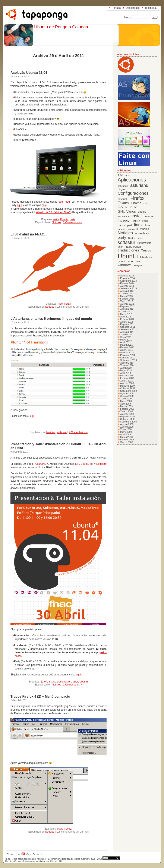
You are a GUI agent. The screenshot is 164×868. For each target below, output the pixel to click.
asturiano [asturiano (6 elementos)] (123, 186)
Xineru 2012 (127, 322)
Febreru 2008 (127, 440)
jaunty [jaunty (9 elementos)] (136, 221)
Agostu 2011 (127, 332)
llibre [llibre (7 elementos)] (148, 225)
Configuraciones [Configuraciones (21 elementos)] (133, 193)
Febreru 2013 (127, 299)
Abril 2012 (126, 317)
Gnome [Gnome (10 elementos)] (136, 203)
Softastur (101, 464)
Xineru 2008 (127, 442)
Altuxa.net (41, 859)
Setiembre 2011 (129, 329)
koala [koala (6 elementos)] (145, 221)
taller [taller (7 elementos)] (121, 247)
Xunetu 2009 (127, 396)
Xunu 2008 (126, 429)
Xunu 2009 (126, 399)
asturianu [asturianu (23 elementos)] (139, 185)
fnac (60, 304)
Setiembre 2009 (129, 391)
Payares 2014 (127, 278)
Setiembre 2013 (129, 288)
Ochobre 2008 (128, 419)
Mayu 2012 (126, 314)
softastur (62, 432)
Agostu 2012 (127, 309)
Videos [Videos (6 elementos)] (122, 262)
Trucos (67, 829)
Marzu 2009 (126, 406)
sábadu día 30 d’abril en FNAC (53, 212)
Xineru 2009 (127, 411)
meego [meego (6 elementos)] (122, 229)
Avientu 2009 (127, 383)
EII (77, 464)
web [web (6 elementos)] (139, 262)
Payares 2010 (127, 355)
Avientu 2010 (127, 352)
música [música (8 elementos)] (144, 229)
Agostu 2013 (127, 291)
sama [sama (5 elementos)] (141, 238)
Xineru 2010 (127, 381)
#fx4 (60, 829)
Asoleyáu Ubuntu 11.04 (29, 73)
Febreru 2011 (127, 347)
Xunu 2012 (126, 311)
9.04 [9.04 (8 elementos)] (120, 175)
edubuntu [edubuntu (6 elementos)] (123, 199)
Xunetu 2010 (127, 365)
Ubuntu (64, 219)
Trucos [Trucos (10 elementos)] (146, 250)
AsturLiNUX (42, 464)
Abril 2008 (126, 434)
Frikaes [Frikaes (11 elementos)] (123, 203)
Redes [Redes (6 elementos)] (132, 238)
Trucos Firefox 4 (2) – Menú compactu (40, 696)
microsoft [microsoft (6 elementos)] (133, 229)
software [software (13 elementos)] (144, 243)
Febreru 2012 (127, 319)
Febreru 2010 (127, 378)
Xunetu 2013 (127, 294)
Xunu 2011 (126, 337)
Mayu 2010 (126, 370)
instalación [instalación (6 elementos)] (124, 216)
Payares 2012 (127, 306)
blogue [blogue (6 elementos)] (122, 189)
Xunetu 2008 (127, 427)
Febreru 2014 (127, 283)
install (67, 304)
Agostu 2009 (127, 393)
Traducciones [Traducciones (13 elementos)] (128, 250)
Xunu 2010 (126, 368)
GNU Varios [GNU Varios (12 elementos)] (127, 211)
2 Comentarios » (73, 222)
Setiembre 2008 (129, 422)
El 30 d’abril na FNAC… (29, 234)
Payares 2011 (127, 324)
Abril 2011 (126, 342)
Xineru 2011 (127, 350)
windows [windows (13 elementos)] (125, 265)
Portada (116, 8)
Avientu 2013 (127, 286)
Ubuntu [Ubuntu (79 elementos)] (128, 256)
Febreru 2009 (127, 409)
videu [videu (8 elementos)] (131, 261)
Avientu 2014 (127, 276)
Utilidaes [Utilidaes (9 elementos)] (146, 257)
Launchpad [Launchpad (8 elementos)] (125, 225)
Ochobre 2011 (128, 327)
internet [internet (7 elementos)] (149, 216)
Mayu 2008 (126, 432)
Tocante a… (152, 8)
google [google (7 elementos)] (142, 212)
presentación (64, 682)
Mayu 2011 (126, 340)
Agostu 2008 (127, 424)
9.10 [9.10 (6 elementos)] (128, 175)
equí (61, 202)
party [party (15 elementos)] (122, 238)
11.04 (44, 682)
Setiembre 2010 (129, 360)
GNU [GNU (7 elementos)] (146, 203)
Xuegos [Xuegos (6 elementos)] (138, 265)
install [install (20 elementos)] (137, 216)
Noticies (56, 222)
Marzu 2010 (126, 376)
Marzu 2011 (126, 345)
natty (56, 219)
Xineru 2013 (127, 301)
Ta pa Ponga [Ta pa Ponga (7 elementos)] (133, 247)
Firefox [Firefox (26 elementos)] (137, 198)
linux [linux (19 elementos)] (138, 225)
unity (72, 219)
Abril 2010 (126, 373)
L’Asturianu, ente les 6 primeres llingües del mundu (51, 319)
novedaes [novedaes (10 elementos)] (142, 233)
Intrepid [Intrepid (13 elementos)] (124, 220)
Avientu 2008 (127, 414)
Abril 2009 (126, 404)
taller (75, 682)
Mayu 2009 (126, 401)
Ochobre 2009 (128, 388)
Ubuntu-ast (87, 464)
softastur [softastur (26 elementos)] (126, 243)
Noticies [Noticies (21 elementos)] (125, 233)
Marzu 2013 (126, 296)
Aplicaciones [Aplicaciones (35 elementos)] (132, 180)
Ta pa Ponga (11, 859)
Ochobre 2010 (128, 358)
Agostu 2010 (127, 363)
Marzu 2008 (126, 437)
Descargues (133, 8)
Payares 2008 (127, 416)
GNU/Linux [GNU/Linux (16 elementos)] (127, 207)
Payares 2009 (127, 386)
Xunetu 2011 (127, 335)
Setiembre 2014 (129, 281)
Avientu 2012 (127, 304)
